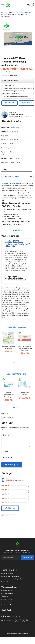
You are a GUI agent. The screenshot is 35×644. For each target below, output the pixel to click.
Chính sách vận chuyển (7, 605)
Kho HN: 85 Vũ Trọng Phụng (16, 579)
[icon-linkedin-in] (10, 72)
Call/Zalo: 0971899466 (7, 621)
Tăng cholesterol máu (8, 418)
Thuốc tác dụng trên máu (23, 12)
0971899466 (9, 573)
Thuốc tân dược (9, 12)
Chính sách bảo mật (7, 602)
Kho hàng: (5, 579)
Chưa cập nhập (14, 128)
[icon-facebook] (3, 72)
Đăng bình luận (11, 465)
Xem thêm (16, 230)
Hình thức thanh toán (7, 599)
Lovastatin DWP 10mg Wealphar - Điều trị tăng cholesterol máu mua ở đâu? (15, 278)
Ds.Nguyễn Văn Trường (16, 115)
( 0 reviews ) (14, 75)
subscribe (27, 558)
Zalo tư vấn (9, 103)
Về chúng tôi (5, 596)
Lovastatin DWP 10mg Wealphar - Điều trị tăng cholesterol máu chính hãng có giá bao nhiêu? (16, 243)
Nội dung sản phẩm (12, 176)
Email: (3, 576)
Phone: (4, 573)
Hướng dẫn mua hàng (7, 590)
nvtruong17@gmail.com (12, 576)
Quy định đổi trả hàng (7, 593)
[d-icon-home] (2, 12)
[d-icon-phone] (29, 5)
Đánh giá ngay (10, 508)
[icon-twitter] (6, 72)
